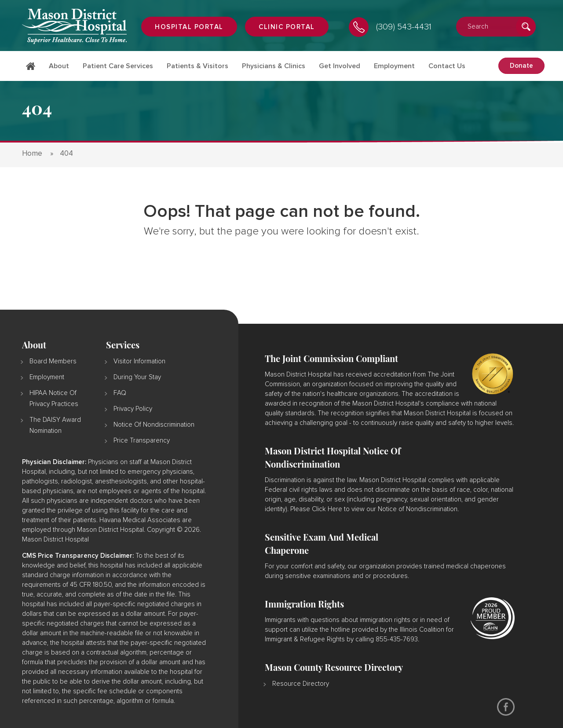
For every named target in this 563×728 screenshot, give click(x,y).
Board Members (53, 361)
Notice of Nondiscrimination (154, 425)
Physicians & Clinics (274, 66)
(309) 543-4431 (404, 27)
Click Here (327, 509)
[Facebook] (506, 707)
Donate (521, 66)
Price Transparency (142, 441)
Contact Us (447, 66)
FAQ (120, 393)
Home (31, 71)
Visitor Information (139, 361)
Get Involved (340, 66)
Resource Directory (301, 684)
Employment (394, 66)
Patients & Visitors (197, 66)
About (59, 66)
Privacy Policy (133, 409)
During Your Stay (137, 377)
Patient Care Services (118, 66)
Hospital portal (189, 27)
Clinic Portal (287, 27)
